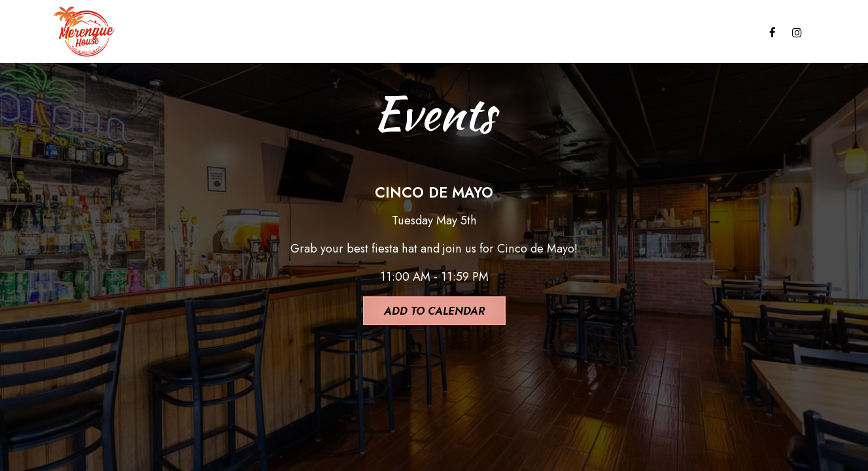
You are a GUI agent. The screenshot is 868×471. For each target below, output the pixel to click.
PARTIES (507, 33)
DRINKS (247, 33)
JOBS (640, 33)
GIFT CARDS (578, 33)
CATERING (380, 33)
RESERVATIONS (710, 33)
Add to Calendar (434, 311)
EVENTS (446, 33)
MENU (192, 33)
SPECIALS (310, 33)
